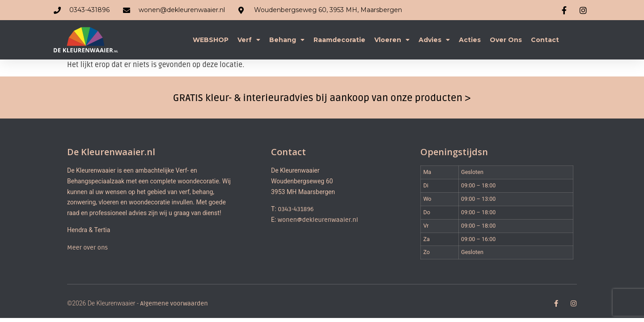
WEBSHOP (211, 40)
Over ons (506, 40)
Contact (545, 40)
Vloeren (392, 40)
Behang (287, 40)
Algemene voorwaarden (174, 303)
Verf (249, 40)
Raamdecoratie (339, 40)
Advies (434, 40)
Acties (470, 40)
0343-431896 (296, 209)
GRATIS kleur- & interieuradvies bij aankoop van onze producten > (322, 98)
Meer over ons (87, 248)
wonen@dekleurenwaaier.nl (318, 220)
